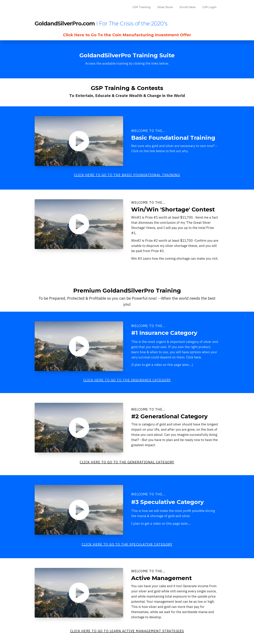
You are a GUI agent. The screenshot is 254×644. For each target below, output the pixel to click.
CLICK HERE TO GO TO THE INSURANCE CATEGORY (127, 380)
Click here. (194, 357)
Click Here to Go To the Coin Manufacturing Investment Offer (127, 35)
